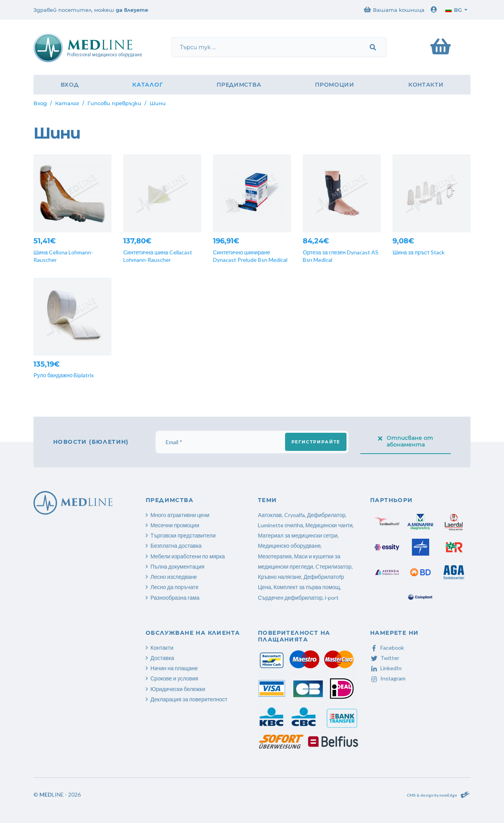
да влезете (132, 10)
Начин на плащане (174, 668)
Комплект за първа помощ (307, 587)
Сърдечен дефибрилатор (290, 598)
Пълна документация (177, 566)
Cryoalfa (295, 515)
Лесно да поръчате (174, 587)
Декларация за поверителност (189, 699)
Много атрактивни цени (180, 515)
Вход (70, 85)
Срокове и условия (174, 678)
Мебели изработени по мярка (188, 556)
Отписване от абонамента (406, 441)
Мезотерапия (275, 556)
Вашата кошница (394, 10)
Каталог (147, 85)
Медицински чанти (329, 525)
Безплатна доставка (176, 546)
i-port (332, 598)
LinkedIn (386, 668)
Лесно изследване (174, 577)
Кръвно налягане (280, 577)
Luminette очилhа (281, 525)
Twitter (385, 658)
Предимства (239, 85)
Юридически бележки (178, 689)
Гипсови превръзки (114, 103)
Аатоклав (270, 515)
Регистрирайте (316, 442)
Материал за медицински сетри (298, 535)
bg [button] (454, 10)
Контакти (426, 85)
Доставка (162, 658)
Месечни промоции (175, 525)
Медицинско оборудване (289, 546)
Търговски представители (183, 535)
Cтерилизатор (333, 566)
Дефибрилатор (326, 515)
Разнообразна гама (175, 598)
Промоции (335, 85)
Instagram (388, 678)
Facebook (387, 648)
